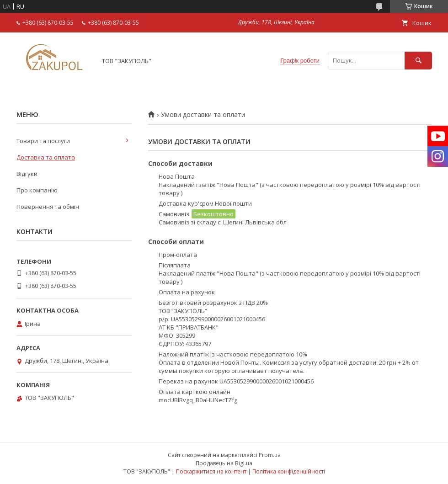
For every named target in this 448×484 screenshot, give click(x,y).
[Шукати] (418, 61)
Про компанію (37, 190)
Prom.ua (270, 455)
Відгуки (27, 174)
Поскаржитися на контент (211, 471)
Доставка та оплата (46, 157)
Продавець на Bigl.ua (224, 463)
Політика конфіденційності (289, 471)
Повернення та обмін (48, 207)
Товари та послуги (43, 141)
